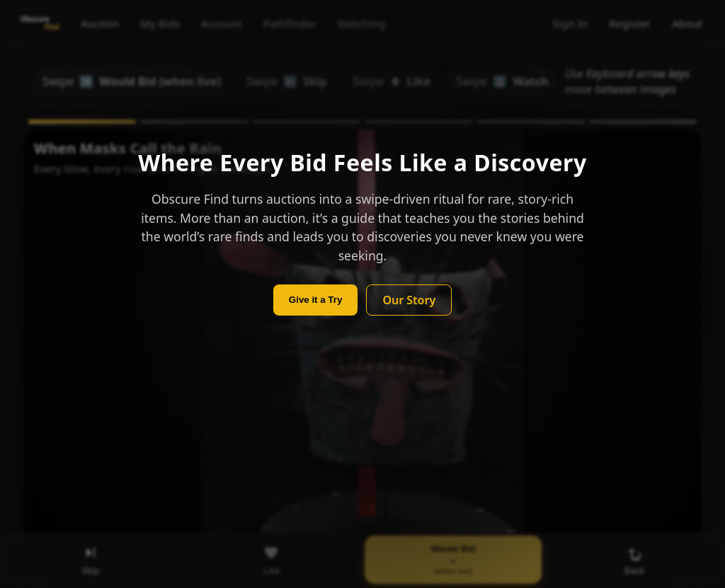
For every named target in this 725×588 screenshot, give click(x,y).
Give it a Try (316, 300)
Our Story (409, 300)
